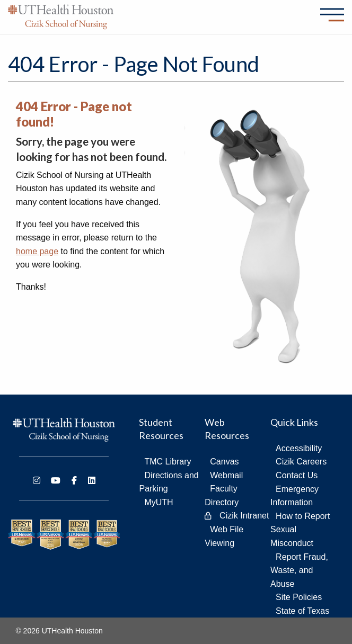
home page (37, 251)
